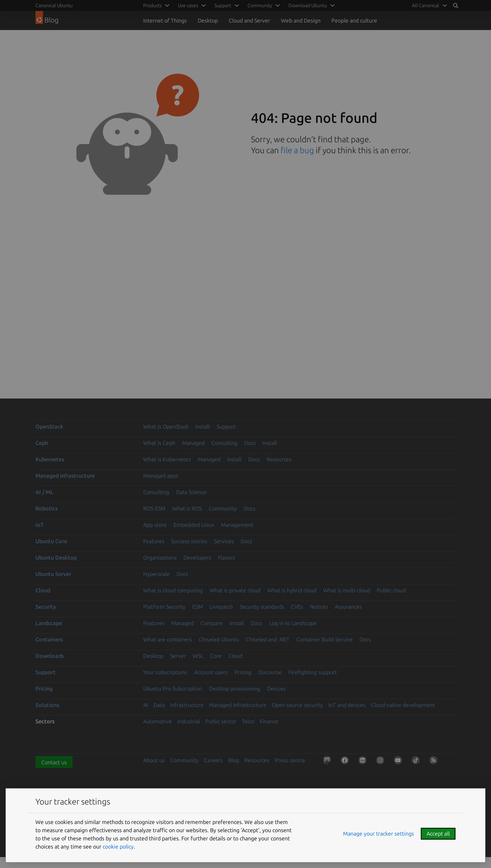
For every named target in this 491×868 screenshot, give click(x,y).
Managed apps (161, 476)
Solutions (47, 705)
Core (216, 656)
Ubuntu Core (51, 541)
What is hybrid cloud (292, 590)
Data (159, 705)
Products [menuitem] (152, 5)
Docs (250, 443)
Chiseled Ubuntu (219, 639)
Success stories (189, 541)
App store (155, 525)
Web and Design (301, 20)
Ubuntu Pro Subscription (173, 689)
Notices (319, 607)
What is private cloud (235, 590)
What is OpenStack (166, 426)
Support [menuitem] (223, 5)
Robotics (47, 508)
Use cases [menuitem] (188, 5)
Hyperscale (157, 574)
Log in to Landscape (293, 623)
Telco (248, 721)
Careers (213, 760)
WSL (198, 656)
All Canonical (426, 5)
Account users (211, 672)
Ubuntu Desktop (56, 558)
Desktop (208, 20)
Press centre (290, 760)
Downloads (50, 656)
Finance (269, 721)
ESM (198, 607)
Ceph (42, 443)
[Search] (456, 5)
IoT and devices (347, 705)
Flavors (226, 558)
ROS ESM (154, 508)
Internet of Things (165, 20)
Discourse (270, 672)
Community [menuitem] (260, 5)
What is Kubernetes (167, 459)
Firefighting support (313, 672)
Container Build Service (324, 639)
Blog (234, 760)
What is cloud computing (173, 590)
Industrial (189, 721)
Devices (276, 689)
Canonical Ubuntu (54, 5)
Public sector (221, 721)
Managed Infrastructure (238, 705)
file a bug (297, 150)
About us (154, 760)
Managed (193, 443)
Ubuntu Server (53, 574)
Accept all (438, 834)
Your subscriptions (165, 672)
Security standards (262, 607)
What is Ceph (159, 443)
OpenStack (49, 426)
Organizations (160, 558)
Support (226, 426)
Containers (49, 639)
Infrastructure (187, 705)
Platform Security (164, 607)
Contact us (54, 762)
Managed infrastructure (65, 476)
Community (223, 508)
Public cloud (391, 590)
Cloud (43, 590)
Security (46, 607)
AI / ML (44, 492)
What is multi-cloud (347, 590)
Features (154, 541)
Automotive (158, 721)
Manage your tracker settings (378, 834)
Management (237, 525)
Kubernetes (50, 459)
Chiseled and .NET (268, 639)
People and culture (354, 20)
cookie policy (118, 847)
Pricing (243, 672)
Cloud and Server (249, 20)
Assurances (348, 607)
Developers (197, 558)
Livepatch (221, 607)
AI (146, 705)
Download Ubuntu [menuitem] (308, 5)
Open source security (297, 705)
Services (224, 541)
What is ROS (187, 508)
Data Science (191, 492)
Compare (212, 623)
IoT (40, 525)
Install (203, 426)
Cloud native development (403, 705)
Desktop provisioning (235, 689)
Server (178, 656)
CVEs (297, 607)
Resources (279, 459)
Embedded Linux (194, 525)
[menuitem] (428, 5)
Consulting (224, 443)
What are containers (168, 639)
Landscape (49, 623)
